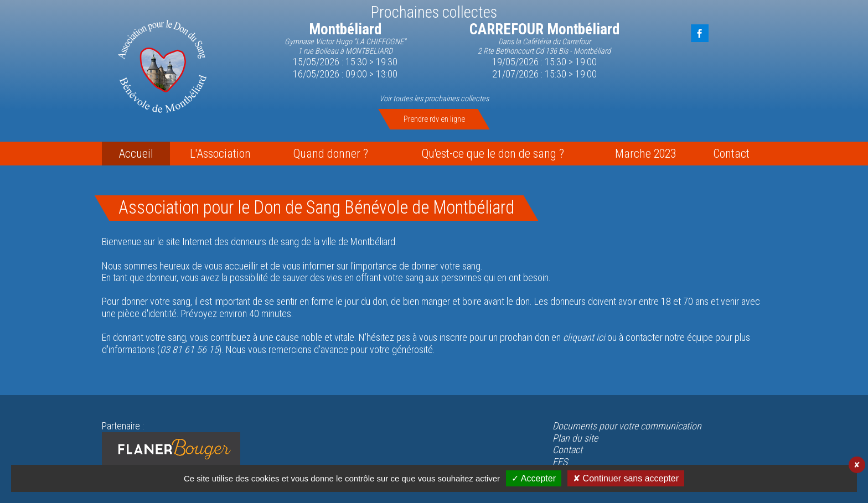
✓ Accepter (534, 478)
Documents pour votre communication (627, 426)
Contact (567, 450)
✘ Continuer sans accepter (626, 478)
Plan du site (575, 438)
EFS (560, 462)
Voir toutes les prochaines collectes (434, 99)
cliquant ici (584, 337)
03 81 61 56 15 (189, 349)
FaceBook (700, 33)
